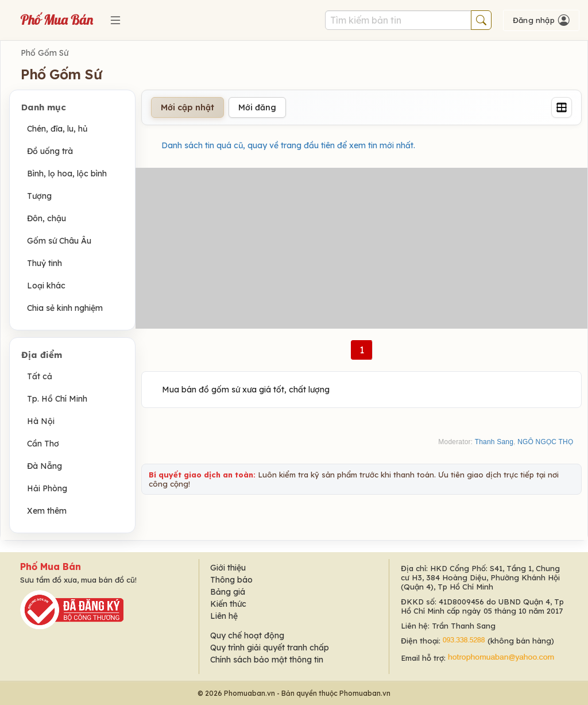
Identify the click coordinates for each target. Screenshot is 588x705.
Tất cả (40, 376)
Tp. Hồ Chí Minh (57, 399)
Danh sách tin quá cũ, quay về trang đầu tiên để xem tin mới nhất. (288, 145)
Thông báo (231, 580)
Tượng (39, 196)
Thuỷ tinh (45, 263)
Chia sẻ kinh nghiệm (65, 308)
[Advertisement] (361, 248)
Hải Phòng (47, 488)
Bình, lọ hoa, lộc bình (67, 174)
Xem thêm (47, 511)
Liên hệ (224, 616)
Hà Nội (41, 421)
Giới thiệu (228, 568)
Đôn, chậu (47, 218)
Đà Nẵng (45, 466)
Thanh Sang (494, 442)
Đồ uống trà (50, 151)
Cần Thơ (43, 444)
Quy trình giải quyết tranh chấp (270, 648)
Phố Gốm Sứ (45, 53)
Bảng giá (228, 592)
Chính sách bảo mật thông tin (267, 660)
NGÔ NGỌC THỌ (545, 442)
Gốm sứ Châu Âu (59, 241)
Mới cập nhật (187, 107)
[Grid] (562, 107)
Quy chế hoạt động (247, 635)
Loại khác (46, 286)
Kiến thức (228, 604)
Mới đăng (257, 107)
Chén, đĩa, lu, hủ (57, 129)
